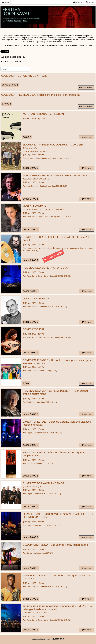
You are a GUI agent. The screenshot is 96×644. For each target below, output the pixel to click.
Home (5, 2)
